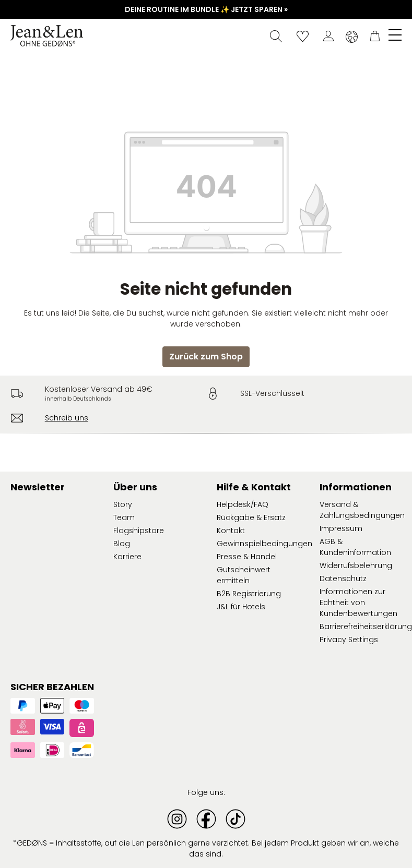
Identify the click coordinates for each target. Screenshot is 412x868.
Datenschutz (343, 578)
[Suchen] (276, 36)
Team (124, 517)
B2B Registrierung (249, 594)
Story (123, 504)
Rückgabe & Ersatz (251, 517)
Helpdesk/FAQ (243, 504)
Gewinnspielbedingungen (264, 544)
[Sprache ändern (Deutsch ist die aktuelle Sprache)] (352, 37)
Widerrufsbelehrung (356, 565)
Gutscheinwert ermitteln (244, 575)
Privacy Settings (349, 640)
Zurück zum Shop (206, 357)
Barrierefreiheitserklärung (366, 626)
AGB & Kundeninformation (355, 547)
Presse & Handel (247, 557)
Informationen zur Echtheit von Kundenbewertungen (358, 602)
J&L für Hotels (241, 607)
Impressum (341, 528)
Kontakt (231, 531)
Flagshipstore (139, 531)
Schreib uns (67, 418)
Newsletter (38, 487)
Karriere (127, 557)
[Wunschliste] (303, 36)
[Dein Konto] (328, 36)
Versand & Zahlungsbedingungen (362, 510)
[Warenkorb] (375, 36)
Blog (122, 544)
